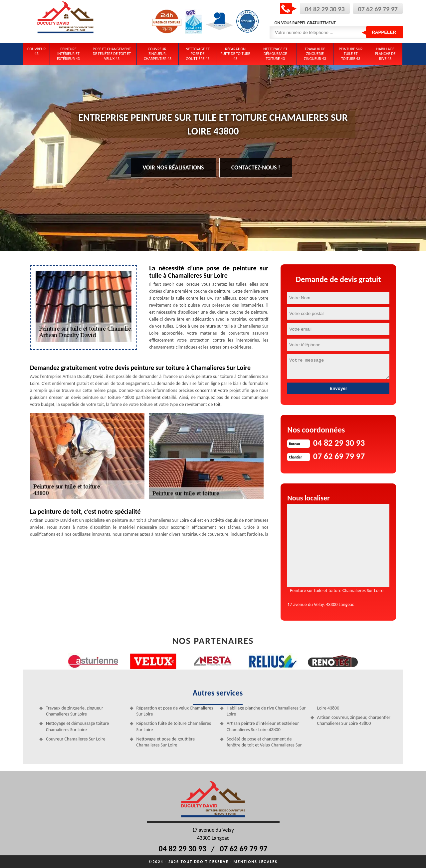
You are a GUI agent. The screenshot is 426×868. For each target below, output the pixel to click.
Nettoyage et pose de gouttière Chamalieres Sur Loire (166, 742)
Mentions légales (256, 862)
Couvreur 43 (36, 51)
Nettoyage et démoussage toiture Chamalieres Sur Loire (78, 726)
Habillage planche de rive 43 (385, 54)
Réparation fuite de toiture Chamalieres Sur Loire (174, 726)
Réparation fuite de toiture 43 (235, 54)
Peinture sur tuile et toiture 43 (351, 54)
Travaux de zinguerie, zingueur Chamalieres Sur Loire (75, 711)
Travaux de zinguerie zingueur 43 (315, 54)
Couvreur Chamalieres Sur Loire (76, 739)
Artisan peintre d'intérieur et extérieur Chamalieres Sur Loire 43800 (263, 726)
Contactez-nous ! (256, 167)
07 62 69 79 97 (378, 9)
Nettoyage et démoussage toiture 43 (275, 54)
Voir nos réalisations (173, 167)
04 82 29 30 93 (325, 9)
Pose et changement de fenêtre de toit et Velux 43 (112, 54)
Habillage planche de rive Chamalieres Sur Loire (266, 711)
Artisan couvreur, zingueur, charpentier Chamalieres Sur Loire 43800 (354, 720)
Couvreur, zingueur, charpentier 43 (158, 54)
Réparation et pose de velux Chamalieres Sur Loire (175, 711)
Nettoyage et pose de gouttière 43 (198, 54)
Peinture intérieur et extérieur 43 (68, 54)
